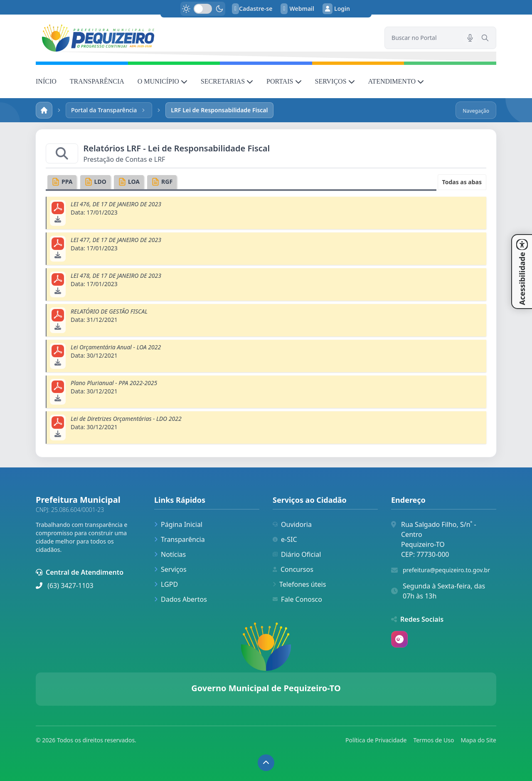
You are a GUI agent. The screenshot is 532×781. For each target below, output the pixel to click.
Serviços (170, 569)
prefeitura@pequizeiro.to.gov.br (446, 570)
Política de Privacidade (376, 740)
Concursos (293, 569)
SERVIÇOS (335, 81)
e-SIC (285, 539)
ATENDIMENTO (396, 81)
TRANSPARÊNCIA (97, 81)
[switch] (203, 9)
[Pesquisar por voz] (470, 38)
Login (336, 9)
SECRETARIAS (227, 81)
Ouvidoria (292, 524)
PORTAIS (284, 81)
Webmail (297, 9)
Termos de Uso (433, 740)
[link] (205, 38)
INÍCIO (46, 81)
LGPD (166, 584)
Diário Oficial (297, 554)
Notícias (170, 554)
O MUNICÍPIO (163, 81)
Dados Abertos (181, 599)
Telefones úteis (299, 584)
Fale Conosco (297, 599)
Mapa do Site (478, 740)
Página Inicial (178, 524)
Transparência (180, 539)
